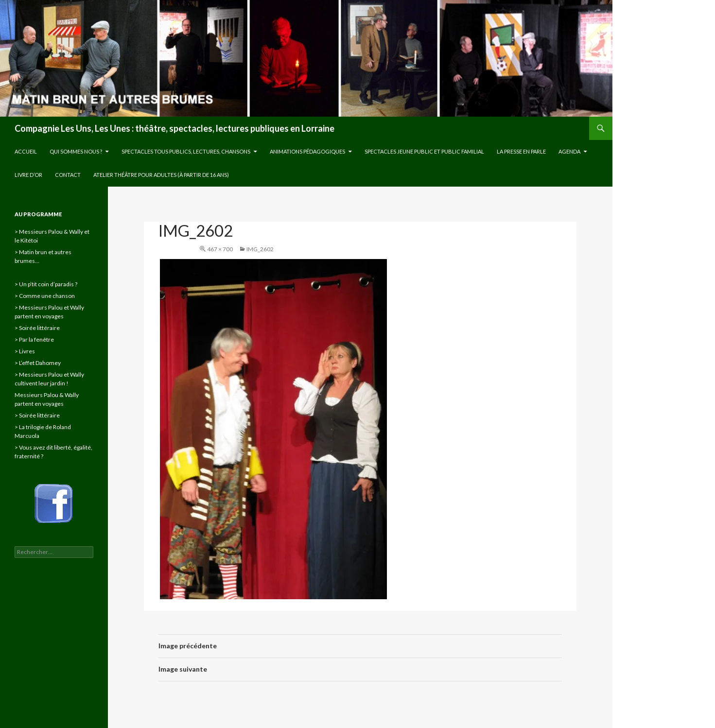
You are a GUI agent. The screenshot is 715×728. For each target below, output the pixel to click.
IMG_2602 (260, 249)
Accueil (26, 151)
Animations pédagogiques (307, 151)
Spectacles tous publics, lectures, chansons (186, 151)
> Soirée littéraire (37, 328)
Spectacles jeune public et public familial (424, 151)
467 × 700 (220, 249)
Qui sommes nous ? (76, 151)
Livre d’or (28, 175)
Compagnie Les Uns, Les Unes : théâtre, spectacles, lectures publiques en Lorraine (174, 128)
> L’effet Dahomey (38, 363)
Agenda (569, 151)
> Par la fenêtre (34, 339)
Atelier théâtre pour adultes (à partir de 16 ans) (161, 175)
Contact (68, 175)
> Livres (25, 351)
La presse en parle (521, 151)
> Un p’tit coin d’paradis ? (46, 284)
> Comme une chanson (45, 296)
